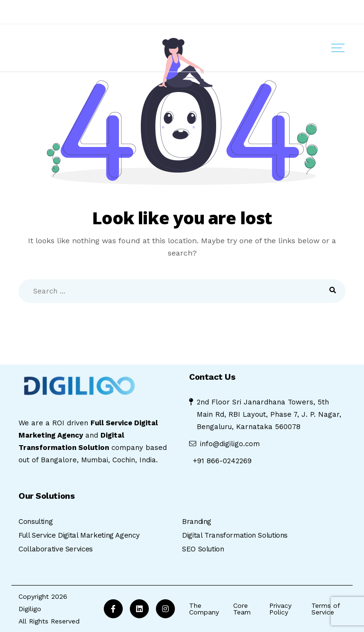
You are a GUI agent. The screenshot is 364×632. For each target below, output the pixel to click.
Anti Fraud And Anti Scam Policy (68, 11)
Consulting (36, 522)
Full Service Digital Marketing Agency (79, 535)
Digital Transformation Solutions (235, 535)
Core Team (242, 609)
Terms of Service (326, 609)
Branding (197, 522)
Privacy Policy (280, 609)
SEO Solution (203, 549)
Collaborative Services (56, 549)
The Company (204, 609)
